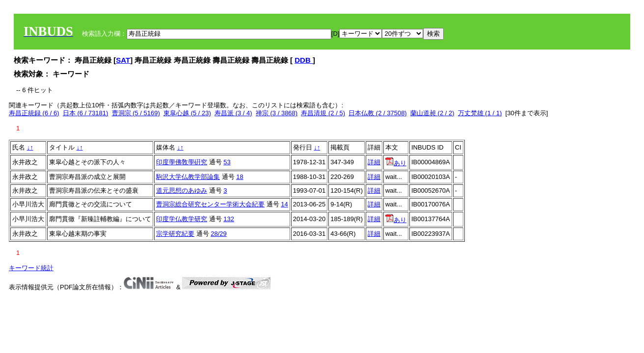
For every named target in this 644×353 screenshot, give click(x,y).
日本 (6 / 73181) (86, 113)
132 (229, 219)
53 (227, 162)
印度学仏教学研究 (182, 219)
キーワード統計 (31, 268)
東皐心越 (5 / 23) (187, 113)
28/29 (219, 234)
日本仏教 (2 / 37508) (378, 113)
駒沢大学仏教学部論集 (188, 177)
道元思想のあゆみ (182, 190)
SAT (123, 60)
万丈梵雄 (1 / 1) (480, 113)
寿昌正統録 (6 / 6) (34, 113)
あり (396, 163)
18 (240, 177)
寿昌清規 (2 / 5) (323, 113)
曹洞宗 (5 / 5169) (136, 113)
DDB (304, 60)
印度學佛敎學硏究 (182, 162)
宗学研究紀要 (175, 234)
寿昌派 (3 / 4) (233, 113)
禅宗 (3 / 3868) (277, 113)
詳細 (374, 162)
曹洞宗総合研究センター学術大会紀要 (210, 204)
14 (284, 204)
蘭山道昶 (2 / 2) (432, 113)
